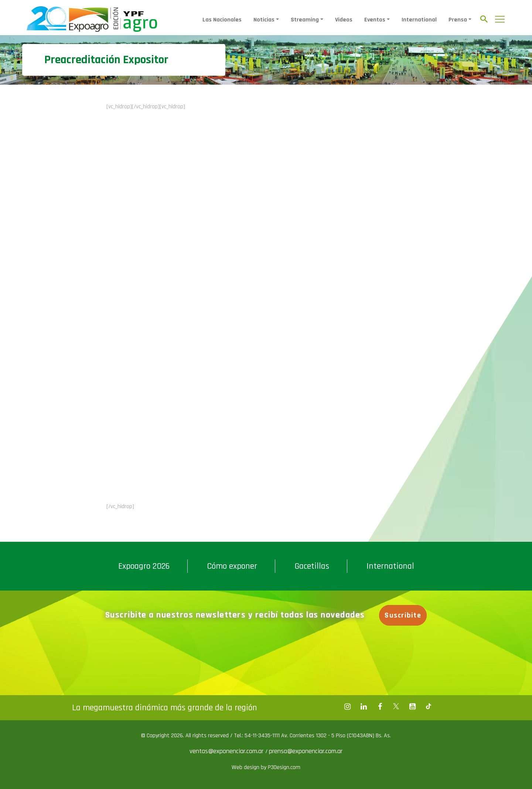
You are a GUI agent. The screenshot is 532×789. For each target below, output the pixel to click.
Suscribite (403, 615)
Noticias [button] (264, 20)
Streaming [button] (305, 20)
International (419, 20)
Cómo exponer (232, 566)
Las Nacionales (222, 20)
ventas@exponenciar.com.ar (227, 751)
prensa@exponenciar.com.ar (306, 751)
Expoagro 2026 (144, 566)
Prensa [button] (458, 20)
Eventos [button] (375, 20)
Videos (344, 20)
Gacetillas (312, 566)
